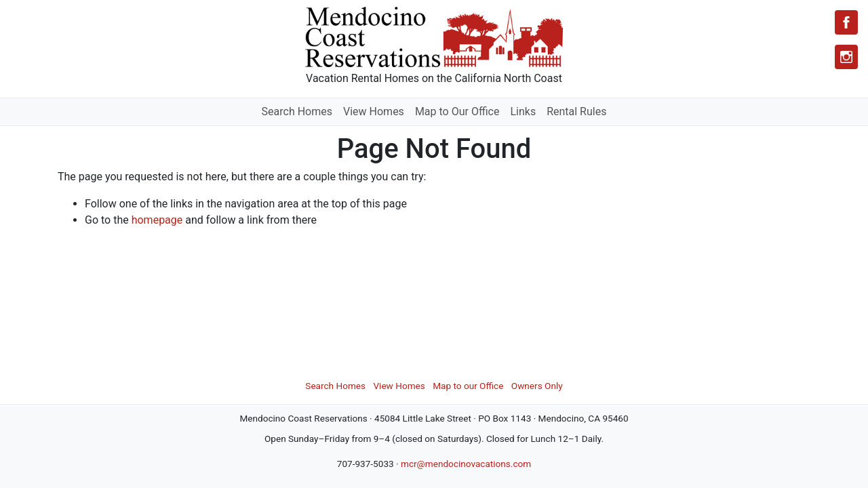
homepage (157, 220)
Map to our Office (468, 386)
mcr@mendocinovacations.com (466, 464)
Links (523, 111)
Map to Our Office (457, 111)
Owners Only (537, 386)
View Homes (374, 111)
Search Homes (297, 111)
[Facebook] (846, 22)
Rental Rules (576, 111)
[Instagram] (846, 57)
